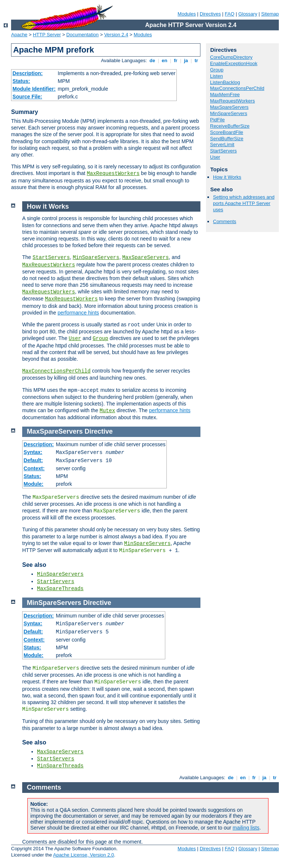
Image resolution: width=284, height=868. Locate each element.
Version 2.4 (116, 35)
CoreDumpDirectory (231, 57)
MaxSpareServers (229, 107)
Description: (28, 73)
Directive (99, 431)
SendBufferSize (227, 139)
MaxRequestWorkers (113, 174)
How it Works (227, 177)
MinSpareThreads (60, 766)
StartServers (223, 151)
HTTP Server (47, 35)
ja (186, 60)
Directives (210, 14)
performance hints (78, 313)
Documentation (82, 35)
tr (197, 60)
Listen (217, 76)
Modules (187, 14)
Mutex (107, 411)
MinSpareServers (229, 113)
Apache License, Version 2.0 (83, 855)
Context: (34, 468)
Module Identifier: (34, 89)
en (165, 60)
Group (217, 70)
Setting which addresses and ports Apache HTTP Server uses (244, 203)
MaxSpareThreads (60, 589)
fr (176, 60)
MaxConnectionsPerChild (237, 88)
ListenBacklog (225, 82)
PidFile (217, 120)
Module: (34, 484)
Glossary (248, 14)
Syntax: (33, 452)
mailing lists (246, 828)
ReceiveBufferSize (230, 126)
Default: (33, 460)
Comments (225, 221)
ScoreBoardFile (227, 132)
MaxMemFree (225, 95)
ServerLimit (222, 144)
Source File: (27, 97)
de (152, 60)
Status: (21, 81)
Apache (19, 35)
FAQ (230, 14)
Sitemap (270, 14)
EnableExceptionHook (234, 63)
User (215, 157)
